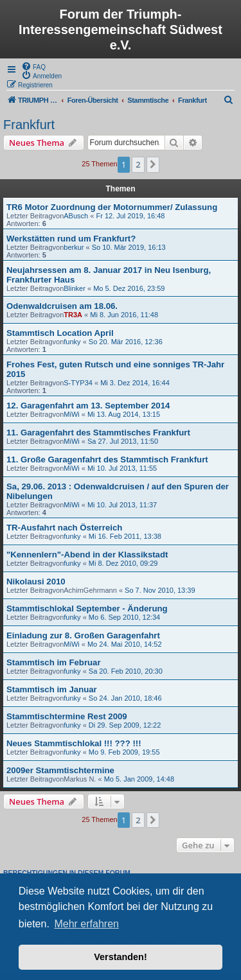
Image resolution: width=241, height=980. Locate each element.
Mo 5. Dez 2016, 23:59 (129, 288)
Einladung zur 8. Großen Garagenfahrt (83, 635)
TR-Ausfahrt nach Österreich (64, 528)
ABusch (76, 216)
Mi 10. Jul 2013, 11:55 (122, 468)
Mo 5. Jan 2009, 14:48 (139, 779)
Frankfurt (29, 125)
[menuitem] (33, 66)
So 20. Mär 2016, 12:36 (126, 342)
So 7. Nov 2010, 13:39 (160, 590)
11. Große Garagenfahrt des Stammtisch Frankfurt (107, 459)
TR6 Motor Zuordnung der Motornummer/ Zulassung (112, 207)
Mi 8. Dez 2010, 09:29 (123, 563)
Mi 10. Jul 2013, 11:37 (122, 505)
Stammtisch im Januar (52, 689)
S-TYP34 (78, 383)
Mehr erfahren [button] (86, 924)
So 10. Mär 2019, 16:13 (129, 247)
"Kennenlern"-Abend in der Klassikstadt (87, 555)
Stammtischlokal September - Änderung (87, 608)
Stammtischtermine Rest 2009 (67, 716)
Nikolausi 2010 (36, 582)
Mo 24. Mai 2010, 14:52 (125, 644)
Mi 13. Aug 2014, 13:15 (124, 414)
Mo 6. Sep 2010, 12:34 (124, 617)
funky (72, 342)
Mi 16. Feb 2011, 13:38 (125, 536)
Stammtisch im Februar (54, 662)
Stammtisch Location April (60, 333)
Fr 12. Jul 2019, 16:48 (130, 216)
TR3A (73, 315)
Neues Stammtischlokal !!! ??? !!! (74, 743)
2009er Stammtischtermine (60, 770)
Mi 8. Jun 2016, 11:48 (124, 315)
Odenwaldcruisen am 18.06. (62, 306)
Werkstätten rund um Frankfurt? (71, 239)
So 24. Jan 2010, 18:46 (125, 698)
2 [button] (138, 164)
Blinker (75, 288)
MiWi (71, 414)
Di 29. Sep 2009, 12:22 (125, 725)
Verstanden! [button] (120, 957)
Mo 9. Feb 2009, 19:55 (124, 752)
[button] (153, 164)
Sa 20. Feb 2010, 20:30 (126, 671)
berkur (74, 247)
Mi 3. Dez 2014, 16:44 (135, 383)
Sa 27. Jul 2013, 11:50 (123, 441)
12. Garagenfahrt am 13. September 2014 (88, 406)
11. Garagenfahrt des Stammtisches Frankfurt (98, 433)
